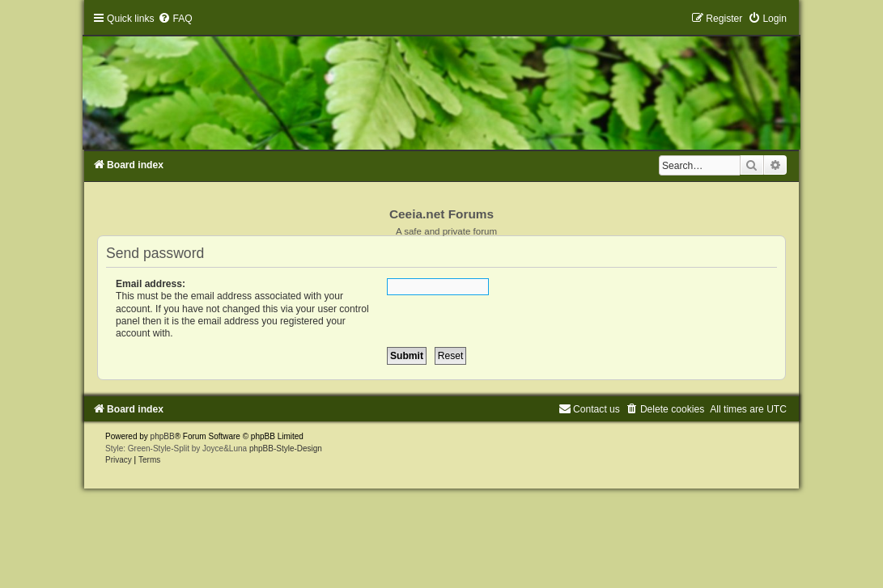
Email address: (151, 284)
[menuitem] (175, 19)
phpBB (163, 436)
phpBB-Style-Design (286, 448)
